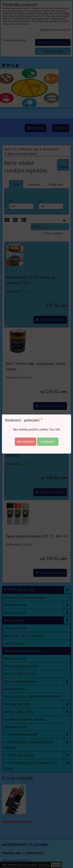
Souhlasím (48, 442)
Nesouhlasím (26, 442)
